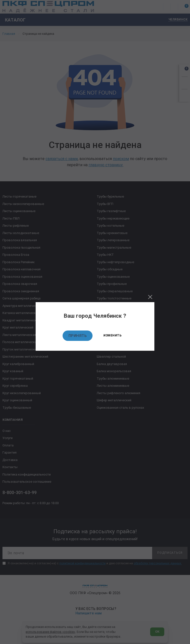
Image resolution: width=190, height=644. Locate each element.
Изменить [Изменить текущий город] (112, 335)
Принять (78, 336)
